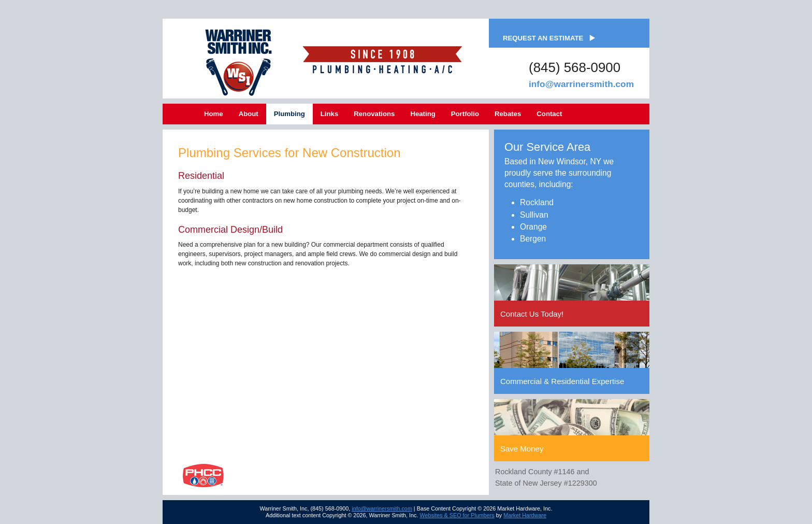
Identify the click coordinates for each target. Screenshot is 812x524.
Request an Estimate (543, 38)
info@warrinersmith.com (581, 84)
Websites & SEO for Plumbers (457, 515)
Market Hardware (525, 515)
